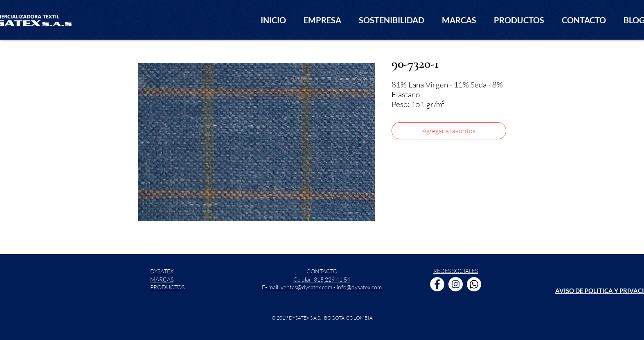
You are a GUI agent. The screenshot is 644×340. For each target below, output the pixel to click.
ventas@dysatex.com (306, 287)
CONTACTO (322, 271)
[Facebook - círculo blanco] (437, 284)
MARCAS (162, 279)
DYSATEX (162, 271)
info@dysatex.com (359, 287)
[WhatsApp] (474, 284)
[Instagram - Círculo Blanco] (456, 284)
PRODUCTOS (167, 287)
